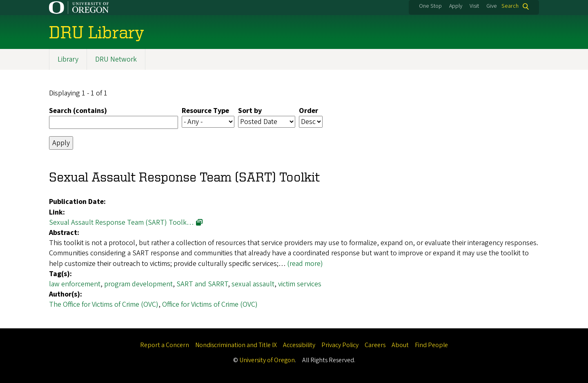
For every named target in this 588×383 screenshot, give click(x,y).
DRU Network (116, 59)
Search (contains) (78, 111)
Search (510, 6)
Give (492, 6)
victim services (300, 284)
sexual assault (253, 284)
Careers (375, 345)
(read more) (305, 264)
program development (138, 284)
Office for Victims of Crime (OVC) (210, 305)
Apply (456, 6)
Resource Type (205, 111)
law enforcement (75, 284)
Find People (431, 345)
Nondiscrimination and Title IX (236, 345)
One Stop (430, 6)
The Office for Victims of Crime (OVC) (104, 305)
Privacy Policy (340, 345)
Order (308, 111)
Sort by (250, 111)
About (400, 345)
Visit (474, 6)
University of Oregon (267, 360)
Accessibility (299, 345)
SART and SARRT (202, 284)
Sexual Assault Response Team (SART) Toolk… (121, 222)
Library (68, 59)
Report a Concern (165, 345)
